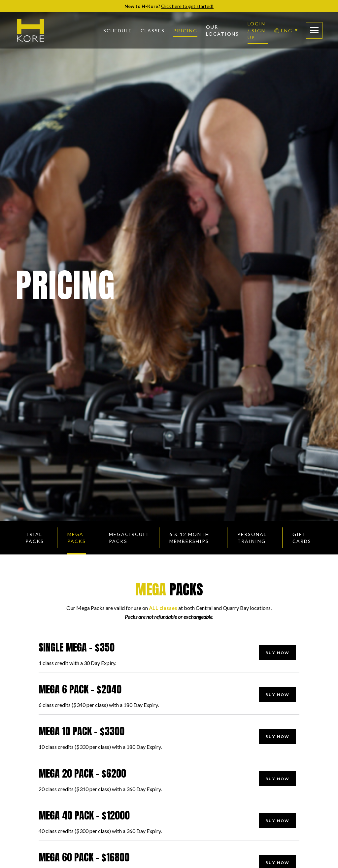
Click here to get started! (187, 6)
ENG (283, 31)
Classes (153, 31)
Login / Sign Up (256, 31)
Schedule (118, 31)
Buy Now (277, 653)
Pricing (185, 31)
